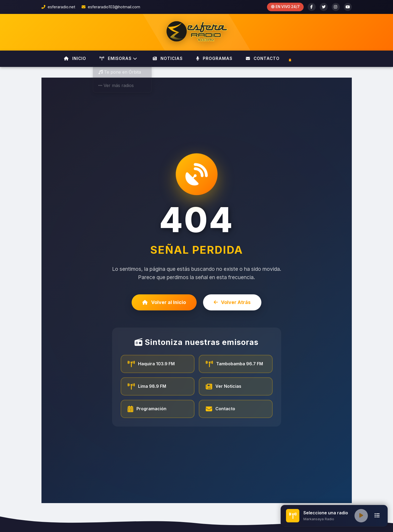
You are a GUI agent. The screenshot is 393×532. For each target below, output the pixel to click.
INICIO (75, 58)
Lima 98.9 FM (147, 386)
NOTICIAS (168, 58)
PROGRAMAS (214, 58)
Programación (147, 409)
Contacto (221, 409)
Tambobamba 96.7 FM (234, 364)
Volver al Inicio (164, 302)
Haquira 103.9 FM (151, 364)
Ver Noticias (224, 386)
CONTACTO (263, 58)
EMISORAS (118, 58)
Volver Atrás (232, 302)
